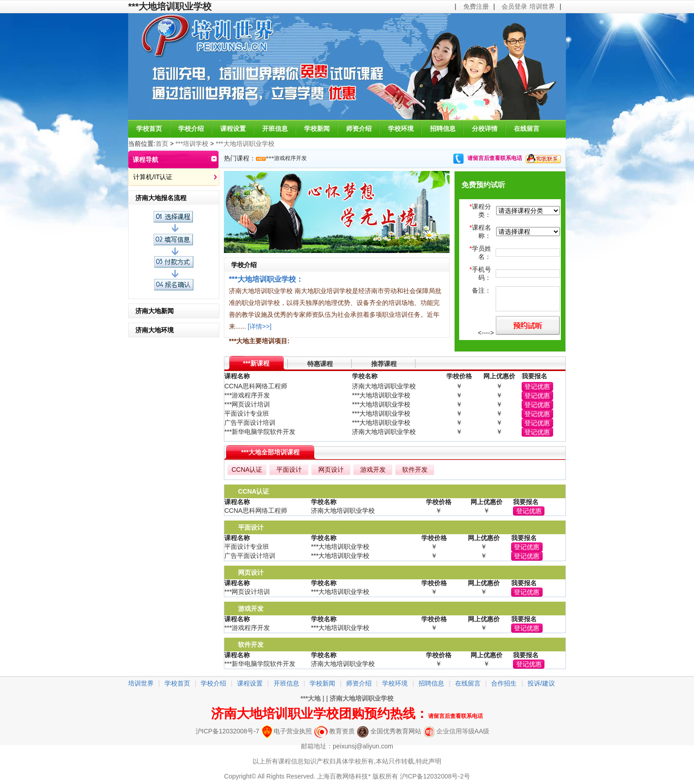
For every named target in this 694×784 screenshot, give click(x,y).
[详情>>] (259, 326)
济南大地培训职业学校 (362, 698)
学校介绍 (191, 129)
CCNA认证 (247, 469)
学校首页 (149, 129)
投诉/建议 (541, 683)
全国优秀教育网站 (389, 731)
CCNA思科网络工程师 (256, 386)
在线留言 (527, 129)
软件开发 (415, 469)
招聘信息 (443, 129)
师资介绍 (359, 129)
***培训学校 (192, 144)
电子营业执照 (287, 731)
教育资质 (334, 731)
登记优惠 (537, 387)
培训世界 (542, 6)
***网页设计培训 (247, 404)
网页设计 (331, 469)
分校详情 (485, 129)
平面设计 (289, 469)
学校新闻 (317, 129)
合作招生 (504, 683)
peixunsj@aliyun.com (363, 746)
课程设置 (233, 129)
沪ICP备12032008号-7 (228, 731)
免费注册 (476, 6)
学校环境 (401, 129)
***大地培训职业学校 (245, 144)
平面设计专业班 (247, 413)
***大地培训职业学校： (266, 279)
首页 (162, 144)
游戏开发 (373, 469)
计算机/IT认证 (153, 177)
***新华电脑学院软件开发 (260, 432)
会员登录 (514, 6)
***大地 (311, 698)
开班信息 (275, 129)
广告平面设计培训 (250, 423)
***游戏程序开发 (286, 158)
